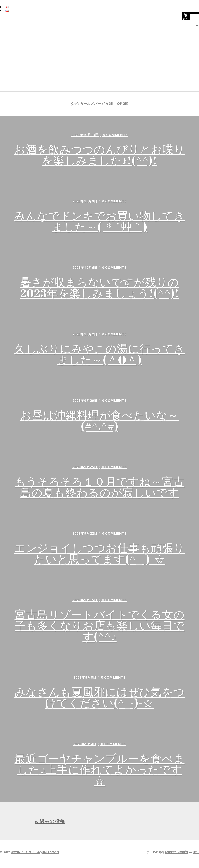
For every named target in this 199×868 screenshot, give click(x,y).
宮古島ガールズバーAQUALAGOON (35, 856)
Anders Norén (176, 856)
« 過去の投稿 (50, 825)
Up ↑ (196, 856)
